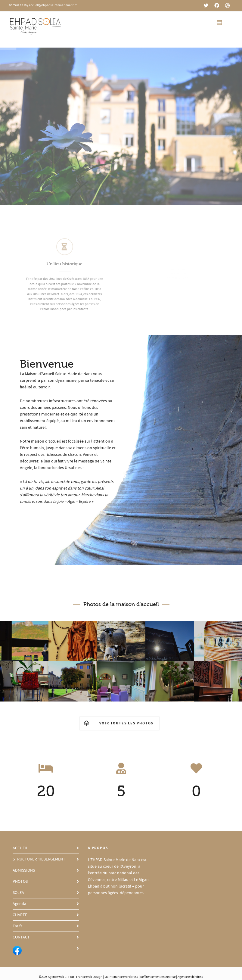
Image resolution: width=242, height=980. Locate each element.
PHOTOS (20, 882)
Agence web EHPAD (61, 977)
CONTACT (21, 937)
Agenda (19, 904)
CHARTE (20, 915)
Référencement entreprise (158, 977)
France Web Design (90, 977)
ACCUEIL (20, 848)
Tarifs (17, 926)
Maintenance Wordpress (121, 977)
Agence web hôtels (190, 977)
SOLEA (18, 893)
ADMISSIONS (24, 870)
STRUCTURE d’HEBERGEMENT (39, 859)
